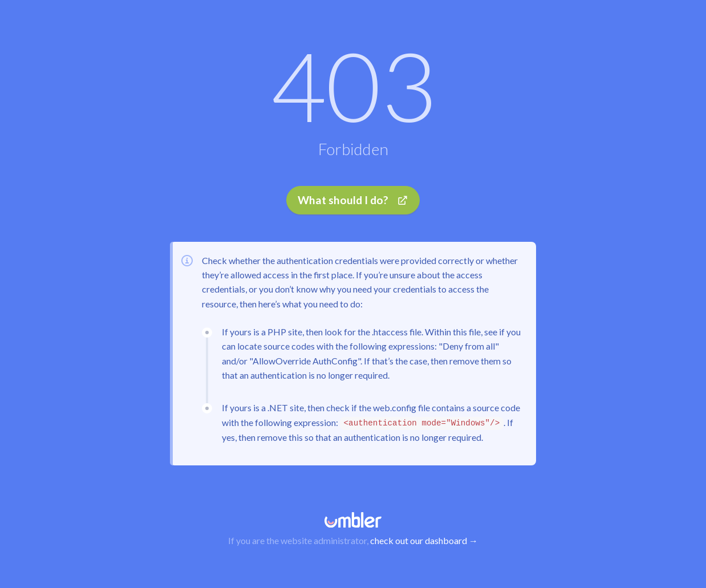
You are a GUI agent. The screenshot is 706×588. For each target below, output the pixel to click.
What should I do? (353, 201)
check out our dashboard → (424, 540)
